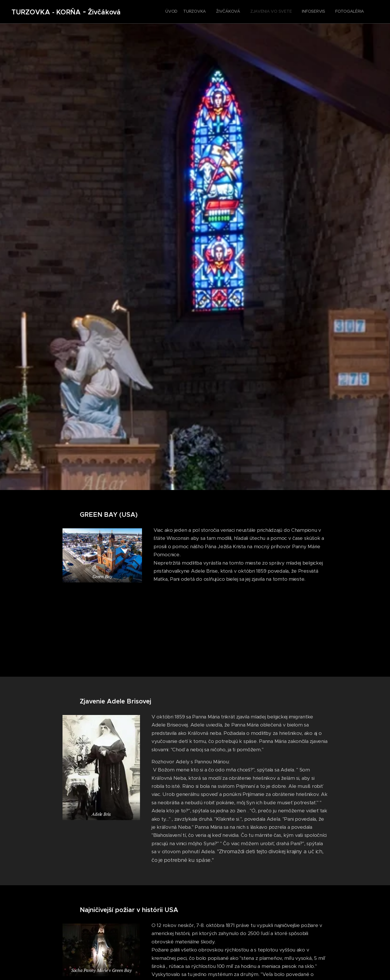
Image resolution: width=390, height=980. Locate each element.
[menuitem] (313, 12)
